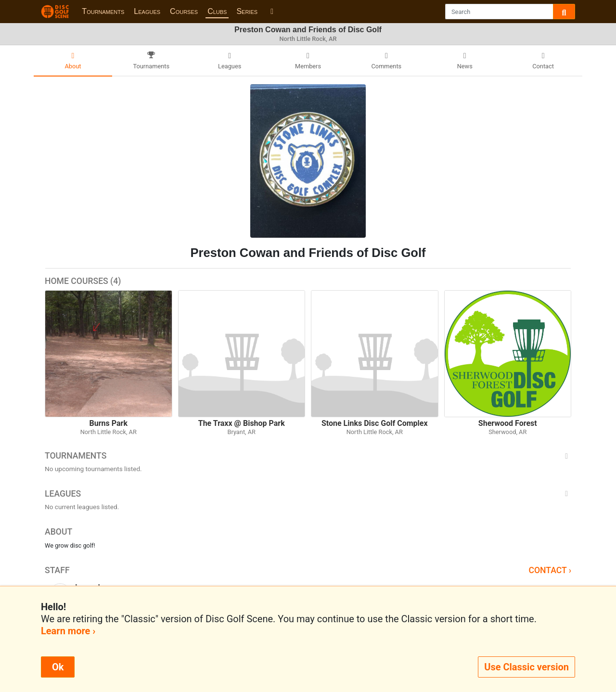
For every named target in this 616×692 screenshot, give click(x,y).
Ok (58, 667)
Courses (184, 11)
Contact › (550, 570)
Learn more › (68, 631)
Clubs (217, 11)
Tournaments (103, 11)
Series (247, 11)
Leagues (147, 11)
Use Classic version (526, 667)
